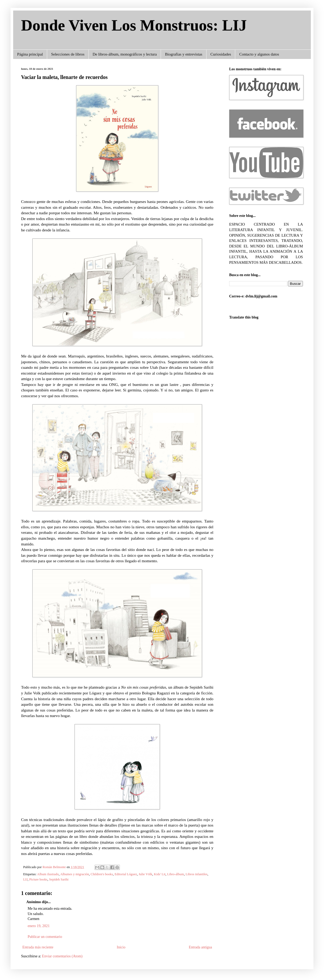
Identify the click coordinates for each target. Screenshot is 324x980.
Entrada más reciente (38, 947)
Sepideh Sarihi (59, 879)
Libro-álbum (176, 874)
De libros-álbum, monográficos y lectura (125, 54)
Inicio (121, 947)
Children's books (102, 874)
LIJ (25, 879)
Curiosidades (221, 54)
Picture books (38, 879)
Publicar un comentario (45, 937)
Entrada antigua (200, 947)
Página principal (30, 54)
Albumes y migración (75, 874)
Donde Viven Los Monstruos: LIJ (134, 25)
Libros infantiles (197, 874)
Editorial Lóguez (126, 874)
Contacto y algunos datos (259, 54)
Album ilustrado (48, 874)
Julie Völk (145, 874)
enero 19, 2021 (39, 926)
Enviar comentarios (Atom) (62, 956)
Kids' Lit (160, 874)
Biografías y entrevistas (184, 54)
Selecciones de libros (68, 54)
